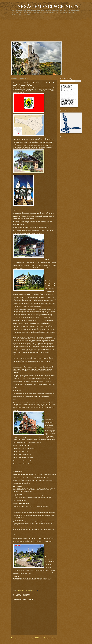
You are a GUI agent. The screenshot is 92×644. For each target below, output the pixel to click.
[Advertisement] (46, 29)
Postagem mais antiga (51, 638)
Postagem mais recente (18, 638)
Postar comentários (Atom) (21, 641)
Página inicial (35, 638)
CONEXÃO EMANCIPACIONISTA (45, 6)
